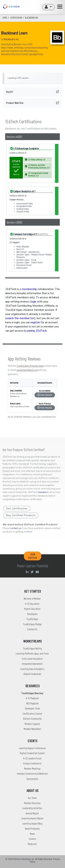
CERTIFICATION (16, 18)
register (35, 322)
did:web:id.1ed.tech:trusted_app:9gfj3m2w (22, 54)
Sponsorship (32, 779)
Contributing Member (11, 44)
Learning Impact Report (32, 818)
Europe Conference (32, 763)
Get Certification (17, 509)
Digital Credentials (32, 674)
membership (29, 289)
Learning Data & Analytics (32, 669)
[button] (48, 7)
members (43, 492)
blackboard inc (32, 18)
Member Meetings (32, 769)
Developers (32, 614)
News (32, 834)
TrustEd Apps (32, 619)
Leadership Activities (32, 808)
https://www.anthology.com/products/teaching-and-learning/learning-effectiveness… (25, 49)
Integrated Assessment (32, 664)
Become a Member (32, 598)
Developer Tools (32, 708)
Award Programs (32, 828)
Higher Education (32, 609)
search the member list (20, 318)
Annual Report (32, 813)
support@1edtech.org (27, 370)
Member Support (32, 724)
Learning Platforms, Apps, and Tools (32, 653)
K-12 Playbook (32, 698)
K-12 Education (32, 604)
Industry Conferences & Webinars (32, 774)
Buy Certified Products (21, 515)
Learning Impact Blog (32, 823)
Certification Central (32, 714)
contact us (16, 528)
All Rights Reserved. (44, 859)
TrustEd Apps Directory (32, 693)
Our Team (32, 798)
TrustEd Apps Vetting (32, 648)
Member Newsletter (32, 729)
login (33, 302)
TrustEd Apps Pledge (32, 624)
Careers (32, 839)
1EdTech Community (32, 719)
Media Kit (32, 844)
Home (5, 18)
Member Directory (32, 803)
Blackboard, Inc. (12, 39)
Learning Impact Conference (32, 748)
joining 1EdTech (37, 331)
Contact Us (32, 629)
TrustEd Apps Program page (30, 366)
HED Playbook (32, 703)
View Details (45, 395)
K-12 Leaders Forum (32, 758)
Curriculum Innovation (32, 659)
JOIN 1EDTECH (32, 556)
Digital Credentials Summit (32, 753)
